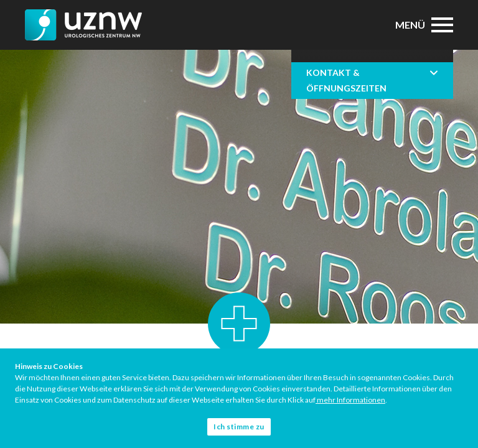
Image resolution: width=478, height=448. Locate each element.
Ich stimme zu (239, 427)
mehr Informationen (350, 400)
